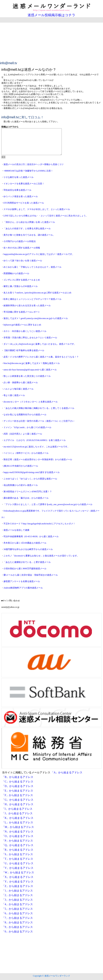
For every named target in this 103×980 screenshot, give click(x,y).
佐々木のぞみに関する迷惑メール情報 (22, 248)
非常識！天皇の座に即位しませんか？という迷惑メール (30, 338)
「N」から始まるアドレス (18, 832)
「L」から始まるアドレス (18, 822)
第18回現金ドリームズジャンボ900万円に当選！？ (28, 492)
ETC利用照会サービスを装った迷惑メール (24, 203)
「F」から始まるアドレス (18, 795)
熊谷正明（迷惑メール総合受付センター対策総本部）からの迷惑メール (38, 459)
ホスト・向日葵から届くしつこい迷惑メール (25, 331)
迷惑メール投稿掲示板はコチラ (51, 15)
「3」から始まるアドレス (17, 900)
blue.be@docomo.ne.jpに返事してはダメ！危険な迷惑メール (32, 363)
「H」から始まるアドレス (18, 804)
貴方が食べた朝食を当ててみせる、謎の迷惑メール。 (29, 235)
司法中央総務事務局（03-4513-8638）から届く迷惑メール (31, 536)
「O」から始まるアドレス (18, 836)
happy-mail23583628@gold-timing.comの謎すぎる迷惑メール (32, 472)
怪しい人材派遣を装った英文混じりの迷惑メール (27, 376)
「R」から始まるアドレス (18, 850)
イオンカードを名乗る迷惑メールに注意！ (24, 184)
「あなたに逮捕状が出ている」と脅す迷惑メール (27, 562)
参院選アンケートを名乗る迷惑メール (22, 581)
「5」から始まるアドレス (17, 909)
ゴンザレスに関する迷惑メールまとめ (22, 280)
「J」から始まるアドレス (17, 813)
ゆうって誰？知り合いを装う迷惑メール (23, 261)
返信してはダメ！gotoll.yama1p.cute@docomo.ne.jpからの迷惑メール (36, 318)
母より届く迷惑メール (14, 395)
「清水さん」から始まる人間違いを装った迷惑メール (29, 222)
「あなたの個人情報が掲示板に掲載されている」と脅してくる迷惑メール (39, 408)
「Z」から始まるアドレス (18, 886)
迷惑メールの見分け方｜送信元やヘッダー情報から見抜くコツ (34, 164)
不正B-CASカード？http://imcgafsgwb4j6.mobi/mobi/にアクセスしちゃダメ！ (39, 524)
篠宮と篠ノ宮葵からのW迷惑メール (21, 286)
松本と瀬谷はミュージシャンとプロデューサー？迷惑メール (32, 299)
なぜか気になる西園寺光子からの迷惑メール (25, 415)
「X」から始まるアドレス (18, 877)
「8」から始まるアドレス (17, 922)
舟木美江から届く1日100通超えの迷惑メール (25, 543)
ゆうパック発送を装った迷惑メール (21, 196)
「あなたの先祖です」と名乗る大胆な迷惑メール (27, 228)
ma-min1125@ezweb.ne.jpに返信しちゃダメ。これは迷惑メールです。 (36, 447)
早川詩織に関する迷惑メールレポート (22, 312)
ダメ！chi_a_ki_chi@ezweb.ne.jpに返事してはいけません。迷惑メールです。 (40, 344)
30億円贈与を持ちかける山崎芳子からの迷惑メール (28, 549)
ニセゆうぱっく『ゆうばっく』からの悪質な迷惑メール (30, 479)
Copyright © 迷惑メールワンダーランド (51, 976)
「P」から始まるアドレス (18, 841)
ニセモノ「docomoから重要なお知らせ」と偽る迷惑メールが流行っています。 (41, 556)
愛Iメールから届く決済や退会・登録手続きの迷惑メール (31, 575)
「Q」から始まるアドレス (18, 845)
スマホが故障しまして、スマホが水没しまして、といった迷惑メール (37, 209)
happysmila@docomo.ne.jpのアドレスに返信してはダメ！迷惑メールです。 (39, 254)
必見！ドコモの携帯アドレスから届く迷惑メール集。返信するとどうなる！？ (41, 357)
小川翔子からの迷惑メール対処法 (20, 241)
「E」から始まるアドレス (18, 791)
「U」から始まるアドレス (18, 863)
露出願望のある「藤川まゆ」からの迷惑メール (26, 498)
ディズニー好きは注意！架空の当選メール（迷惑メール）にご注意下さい (39, 421)
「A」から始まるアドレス (67, 772)
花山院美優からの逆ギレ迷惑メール (21, 485)
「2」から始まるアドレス (17, 895)
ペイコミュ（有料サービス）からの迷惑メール (26, 453)
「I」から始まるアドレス (17, 809)
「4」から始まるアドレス (17, 904)
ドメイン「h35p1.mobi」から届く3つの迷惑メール (27, 427)
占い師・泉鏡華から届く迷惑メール (21, 382)
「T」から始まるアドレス (18, 859)
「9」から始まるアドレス (17, 927)
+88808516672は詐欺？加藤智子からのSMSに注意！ (28, 171)
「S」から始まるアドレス (18, 854)
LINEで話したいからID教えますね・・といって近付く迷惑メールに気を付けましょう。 (46, 216)
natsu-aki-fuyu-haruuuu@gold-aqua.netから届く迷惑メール (30, 370)
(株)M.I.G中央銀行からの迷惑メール (21, 466)
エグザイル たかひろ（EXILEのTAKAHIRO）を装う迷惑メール (35, 440)
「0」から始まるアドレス (17, 931)
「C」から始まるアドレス (18, 782)
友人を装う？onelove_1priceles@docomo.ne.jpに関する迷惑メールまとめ (37, 293)
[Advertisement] (51, 41)
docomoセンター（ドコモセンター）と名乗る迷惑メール (31, 402)
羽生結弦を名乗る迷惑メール (17, 190)
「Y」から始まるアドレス (18, 881)
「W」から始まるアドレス (18, 872)
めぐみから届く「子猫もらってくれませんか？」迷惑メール (32, 267)
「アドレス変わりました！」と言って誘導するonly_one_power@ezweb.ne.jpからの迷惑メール (48, 504)
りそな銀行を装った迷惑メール (19, 177)
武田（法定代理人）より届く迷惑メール (23, 434)
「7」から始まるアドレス (17, 918)
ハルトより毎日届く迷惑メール (19, 389)
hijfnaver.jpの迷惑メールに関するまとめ (22, 325)
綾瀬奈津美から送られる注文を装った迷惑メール (27, 305)
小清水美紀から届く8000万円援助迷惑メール (25, 569)
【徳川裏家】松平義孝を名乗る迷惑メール (24, 350)
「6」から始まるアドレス (17, 913)
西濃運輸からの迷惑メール (16, 273)
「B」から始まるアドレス (18, 777)
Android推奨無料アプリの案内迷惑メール (23, 588)
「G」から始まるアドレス (18, 800)
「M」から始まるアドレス (18, 827)
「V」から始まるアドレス (18, 868)
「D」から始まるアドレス (18, 786)
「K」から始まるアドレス (18, 818)
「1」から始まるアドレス (17, 891)
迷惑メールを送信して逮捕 (16, 530)
